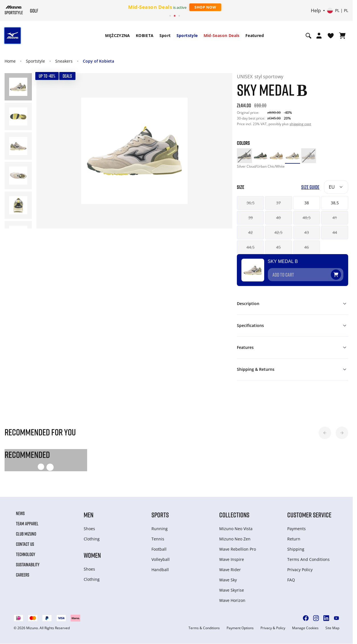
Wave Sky (228, 580)
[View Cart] (342, 36)
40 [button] (278, 218)
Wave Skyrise (232, 590)
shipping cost (300, 124)
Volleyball (161, 559)
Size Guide (310, 187)
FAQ (291, 580)
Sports (160, 515)
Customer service (309, 515)
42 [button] (251, 232)
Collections (234, 515)
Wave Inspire (232, 559)
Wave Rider (230, 570)
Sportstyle (187, 35)
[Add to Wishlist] (341, 272)
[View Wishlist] (331, 36)
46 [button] (307, 247)
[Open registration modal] (319, 36)
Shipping (296, 549)
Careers (23, 575)
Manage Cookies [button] (305, 628)
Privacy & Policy (273, 628)
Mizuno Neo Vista (236, 529)
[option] (244, 156)
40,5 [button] (307, 218)
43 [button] (307, 232)
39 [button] (251, 218)
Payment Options (240, 628)
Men (89, 515)
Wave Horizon (232, 600)
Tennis (158, 539)
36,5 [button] (251, 203)
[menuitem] (118, 36)
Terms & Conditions (204, 628)
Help (316, 11)
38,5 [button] (335, 203)
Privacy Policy (300, 570)
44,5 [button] (251, 247)
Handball (160, 570)
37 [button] (278, 203)
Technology (26, 554)
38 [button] (307, 203)
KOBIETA (145, 35)
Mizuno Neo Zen (235, 539)
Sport (165, 35)
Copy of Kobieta (99, 61)
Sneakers (64, 61)
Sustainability (28, 565)
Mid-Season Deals (222, 35)
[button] (325, 433)
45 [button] (278, 247)
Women (92, 555)
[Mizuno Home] (14, 10)
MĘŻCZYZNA (118, 35)
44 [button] (335, 232)
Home (10, 61)
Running (160, 529)
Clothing (92, 539)
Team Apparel (27, 524)
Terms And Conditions (308, 559)
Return (294, 539)
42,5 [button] (278, 232)
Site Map (332, 628)
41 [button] (335, 218)
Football (159, 549)
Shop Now (205, 7)
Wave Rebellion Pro (238, 549)
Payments (297, 529)
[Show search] (308, 36)
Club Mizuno (26, 534)
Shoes (89, 529)
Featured (255, 35)
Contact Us (25, 544)
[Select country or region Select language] (338, 11)
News (20, 513)
